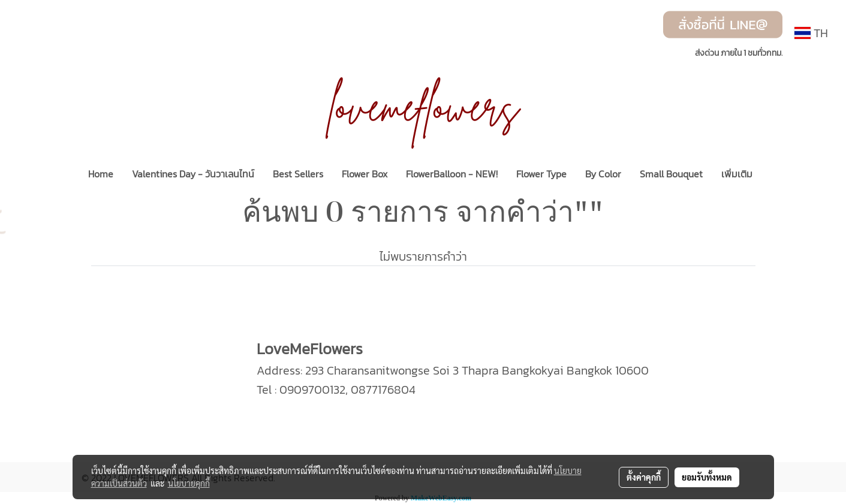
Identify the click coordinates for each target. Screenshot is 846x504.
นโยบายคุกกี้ (189, 483)
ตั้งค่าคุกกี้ (644, 477)
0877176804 (383, 390)
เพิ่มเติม (737, 174)
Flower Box (365, 174)
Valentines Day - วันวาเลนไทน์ (193, 174)
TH (811, 33)
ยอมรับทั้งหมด (707, 477)
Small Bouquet (671, 174)
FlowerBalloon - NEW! (452, 174)
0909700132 (312, 390)
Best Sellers (298, 174)
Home (101, 174)
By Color (603, 174)
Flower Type (541, 174)
